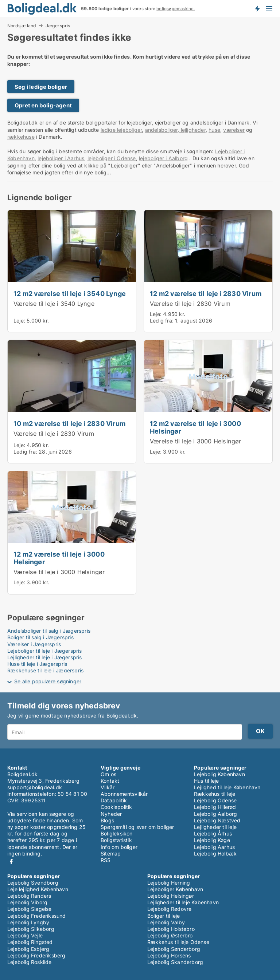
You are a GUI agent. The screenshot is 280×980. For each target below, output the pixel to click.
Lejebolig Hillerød (215, 807)
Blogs (107, 820)
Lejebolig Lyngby (28, 922)
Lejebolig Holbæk (215, 853)
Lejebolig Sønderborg (174, 949)
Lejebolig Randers (29, 896)
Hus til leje (206, 781)
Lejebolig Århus (213, 833)
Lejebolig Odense (215, 800)
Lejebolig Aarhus (214, 847)
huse (214, 130)
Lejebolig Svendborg (33, 883)
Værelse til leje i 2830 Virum (190, 304)
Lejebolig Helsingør (171, 896)
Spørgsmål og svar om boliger (137, 827)
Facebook (11, 862)
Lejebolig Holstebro (171, 929)
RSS (106, 860)
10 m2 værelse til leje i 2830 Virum (69, 423)
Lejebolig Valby (166, 922)
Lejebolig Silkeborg (31, 929)
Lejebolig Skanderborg (175, 962)
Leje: (19, 321)
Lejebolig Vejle (25, 935)
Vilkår (108, 787)
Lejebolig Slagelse (30, 909)
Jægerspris (58, 26)
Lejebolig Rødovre (169, 909)
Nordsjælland (22, 25)
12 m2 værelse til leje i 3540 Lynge (70, 293)
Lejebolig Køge (212, 840)
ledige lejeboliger (121, 130)
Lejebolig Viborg (27, 902)
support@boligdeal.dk (35, 787)
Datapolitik (114, 800)
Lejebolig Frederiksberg (36, 955)
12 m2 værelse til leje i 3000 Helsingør (195, 427)
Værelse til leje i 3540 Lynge (54, 304)
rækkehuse (21, 137)
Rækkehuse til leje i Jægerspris (45, 670)
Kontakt (110, 781)
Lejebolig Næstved (217, 820)
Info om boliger (119, 847)
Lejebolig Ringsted (30, 942)
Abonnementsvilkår (124, 794)
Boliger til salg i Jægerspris (40, 637)
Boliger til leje (164, 916)
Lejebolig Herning (169, 883)
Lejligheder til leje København (183, 902)
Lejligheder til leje (215, 827)
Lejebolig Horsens (169, 955)
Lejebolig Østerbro (170, 935)
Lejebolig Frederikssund (37, 916)
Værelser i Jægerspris (34, 644)
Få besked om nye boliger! (257, 8)
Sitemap (111, 853)
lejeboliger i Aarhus (61, 158)
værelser (234, 130)
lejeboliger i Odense (112, 158)
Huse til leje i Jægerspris (37, 664)
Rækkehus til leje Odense (178, 942)
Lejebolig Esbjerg (28, 949)
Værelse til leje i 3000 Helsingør (196, 441)
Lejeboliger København (175, 889)
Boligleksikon (117, 833)
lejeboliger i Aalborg (163, 158)
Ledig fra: (162, 321)
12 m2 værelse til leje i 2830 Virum (206, 293)
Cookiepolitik (116, 807)
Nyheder (111, 814)
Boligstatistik (116, 840)
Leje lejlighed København (38, 889)
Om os (108, 774)
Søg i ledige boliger (41, 87)
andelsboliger (162, 130)
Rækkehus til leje (215, 794)
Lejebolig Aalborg (215, 814)
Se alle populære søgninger (48, 681)
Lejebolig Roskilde (30, 962)
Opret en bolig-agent (43, 105)
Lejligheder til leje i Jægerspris (45, 657)
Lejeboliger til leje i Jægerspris (45, 651)
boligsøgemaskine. (176, 9)
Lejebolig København (219, 774)
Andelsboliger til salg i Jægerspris (49, 631)
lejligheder (192, 130)
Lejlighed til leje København (227, 787)
